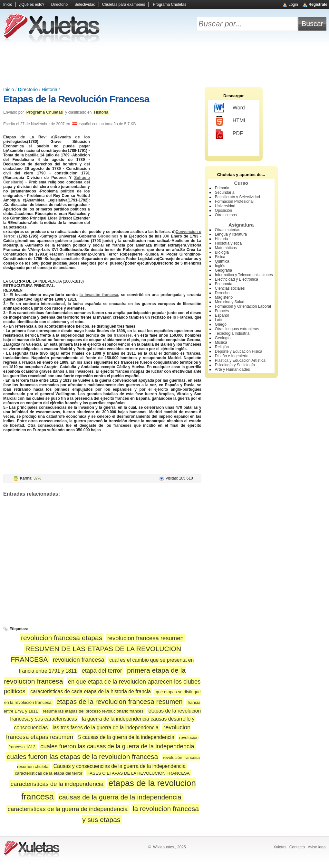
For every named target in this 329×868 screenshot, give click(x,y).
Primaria (222, 188)
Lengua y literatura (231, 234)
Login (293, 5)
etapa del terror (102, 671)
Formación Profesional (234, 201)
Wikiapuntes (164, 847)
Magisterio (224, 297)
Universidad (225, 206)
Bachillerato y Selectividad (237, 197)
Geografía (223, 270)
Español (222, 315)
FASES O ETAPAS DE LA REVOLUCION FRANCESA (139, 773)
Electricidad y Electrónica (237, 279)
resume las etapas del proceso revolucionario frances (93, 711)
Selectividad (85, 5)
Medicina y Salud (230, 302)
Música (221, 342)
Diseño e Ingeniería (232, 356)
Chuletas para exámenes (124, 5)
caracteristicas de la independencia (57, 784)
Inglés (220, 266)
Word (230, 108)
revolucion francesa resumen (145, 638)
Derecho (222, 293)
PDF (229, 134)
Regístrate (318, 5)
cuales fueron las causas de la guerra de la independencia (117, 746)
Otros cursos (226, 215)
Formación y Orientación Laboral (243, 306)
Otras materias (228, 230)
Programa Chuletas (170, 5)
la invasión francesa (99, 295)
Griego (221, 324)
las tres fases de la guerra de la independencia (106, 728)
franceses (123, 335)
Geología (223, 338)
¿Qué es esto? (32, 5)
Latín (219, 320)
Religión (222, 347)
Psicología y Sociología (235, 365)
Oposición (223, 210)
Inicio (8, 5)
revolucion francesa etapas (62, 638)
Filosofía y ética (228, 243)
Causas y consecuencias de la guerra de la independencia (120, 766)
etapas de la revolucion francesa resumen (120, 701)
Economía (224, 284)
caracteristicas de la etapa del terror (49, 773)
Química (222, 261)
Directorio (59, 5)
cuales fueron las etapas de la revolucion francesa (82, 756)
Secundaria (225, 192)
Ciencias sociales (230, 288)
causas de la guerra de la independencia (120, 797)
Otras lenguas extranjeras (237, 329)
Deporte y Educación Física (239, 351)
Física (220, 257)
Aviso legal (317, 847)
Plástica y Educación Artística (240, 360)
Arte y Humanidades (232, 369)
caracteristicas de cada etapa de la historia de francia (91, 691)
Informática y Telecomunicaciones (244, 275)
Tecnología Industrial (233, 333)
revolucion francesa (79, 660)
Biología (222, 252)
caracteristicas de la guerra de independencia (68, 809)
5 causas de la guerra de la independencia (126, 737)
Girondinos (108, 236)
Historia (49, 89)
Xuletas (280, 847)
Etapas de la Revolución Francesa (76, 99)
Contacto (297, 847)
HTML (231, 121)
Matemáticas (226, 248)
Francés (222, 311)
